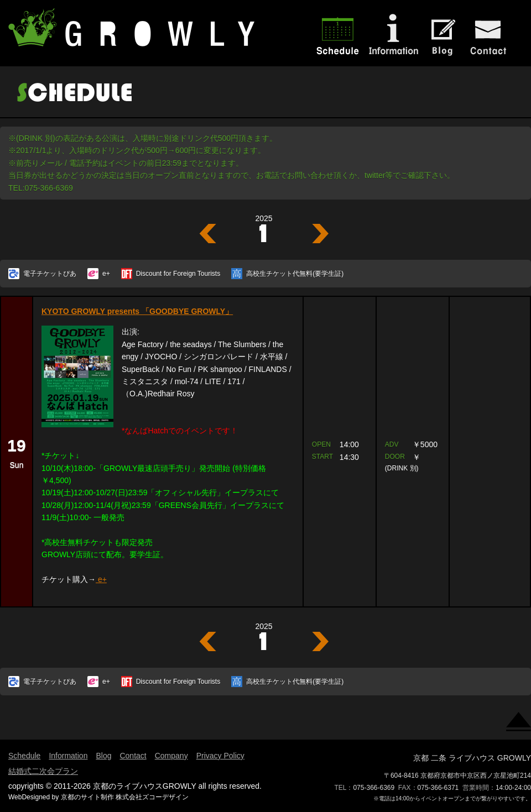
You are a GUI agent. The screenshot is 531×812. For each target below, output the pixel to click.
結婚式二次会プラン (43, 771)
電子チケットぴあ (50, 274)
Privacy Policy (220, 756)
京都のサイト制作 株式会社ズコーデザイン (125, 797)
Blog (103, 756)
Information (68, 756)
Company (171, 756)
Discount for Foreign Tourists (178, 274)
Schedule (24, 756)
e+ (106, 274)
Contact (133, 756)
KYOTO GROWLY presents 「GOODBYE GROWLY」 (137, 311)
